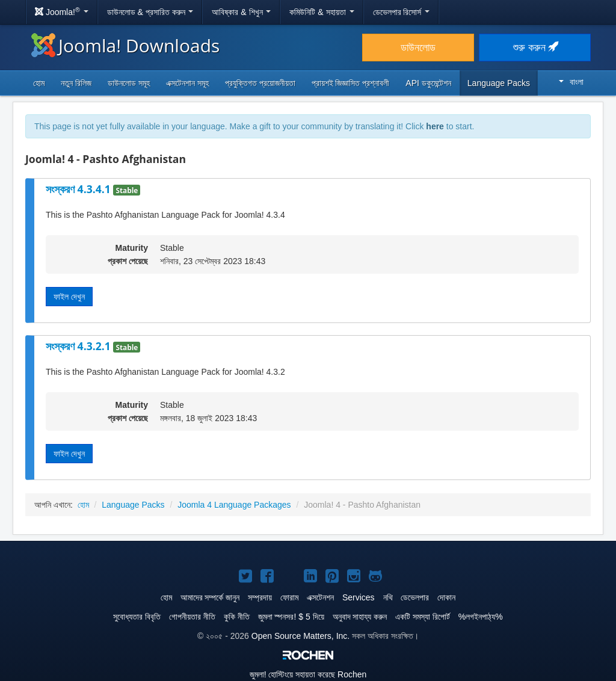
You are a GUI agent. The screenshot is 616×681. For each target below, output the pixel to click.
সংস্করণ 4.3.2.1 (79, 346)
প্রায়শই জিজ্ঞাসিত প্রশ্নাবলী (351, 83)
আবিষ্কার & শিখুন (241, 12)
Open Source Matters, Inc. (300, 636)
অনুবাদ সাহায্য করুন (360, 617)
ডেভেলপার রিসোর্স (402, 12)
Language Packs (499, 83)
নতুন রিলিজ (76, 83)
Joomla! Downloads (125, 45)
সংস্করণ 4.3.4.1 (79, 189)
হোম (39, 83)
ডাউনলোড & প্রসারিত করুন (150, 12)
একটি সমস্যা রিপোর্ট (423, 617)
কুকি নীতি (237, 617)
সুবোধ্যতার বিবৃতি (137, 617)
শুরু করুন (535, 48)
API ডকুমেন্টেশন (428, 83)
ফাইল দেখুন (69, 297)
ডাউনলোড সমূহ (129, 83)
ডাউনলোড (418, 48)
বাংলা (571, 82)
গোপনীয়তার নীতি (192, 617)
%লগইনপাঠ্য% (481, 617)
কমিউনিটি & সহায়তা (322, 12)
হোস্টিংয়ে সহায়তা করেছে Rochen (308, 674)
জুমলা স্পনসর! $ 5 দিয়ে (291, 617)
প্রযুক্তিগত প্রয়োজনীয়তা (260, 83)
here (435, 126)
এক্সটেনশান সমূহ (187, 83)
